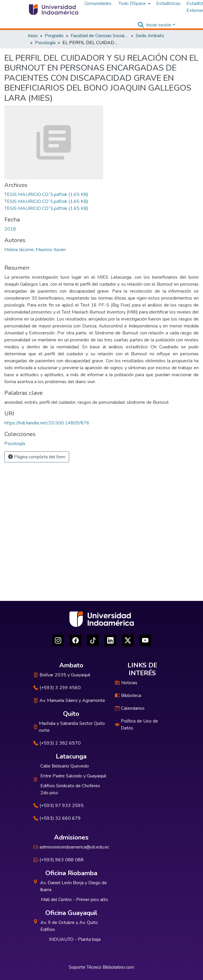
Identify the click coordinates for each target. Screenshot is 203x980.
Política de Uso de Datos (136, 725)
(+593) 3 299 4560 (57, 688)
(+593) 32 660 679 (57, 818)
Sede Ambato (150, 36)
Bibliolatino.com (118, 967)
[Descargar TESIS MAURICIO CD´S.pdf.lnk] (46, 194)
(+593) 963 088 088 (59, 860)
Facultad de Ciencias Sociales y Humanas (100, 36)
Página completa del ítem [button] (37, 457)
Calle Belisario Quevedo (65, 766)
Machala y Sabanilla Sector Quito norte (69, 727)
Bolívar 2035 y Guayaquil (62, 675)
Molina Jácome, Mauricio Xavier (35, 250)
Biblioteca (128, 696)
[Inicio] (53, 10)
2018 (10, 229)
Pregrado (54, 36)
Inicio (33, 36)
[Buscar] (141, 25)
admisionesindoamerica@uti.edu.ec (71, 847)
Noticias (126, 683)
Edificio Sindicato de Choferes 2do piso (70, 789)
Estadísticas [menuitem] (168, 3)
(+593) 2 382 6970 (57, 743)
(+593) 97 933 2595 (59, 806)
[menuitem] (134, 3)
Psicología (45, 43)
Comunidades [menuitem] (98, 3)
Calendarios (130, 708)
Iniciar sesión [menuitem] (159, 25)
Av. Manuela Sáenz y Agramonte (69, 700)
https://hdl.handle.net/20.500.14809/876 (47, 423)
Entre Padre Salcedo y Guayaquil (73, 776)
